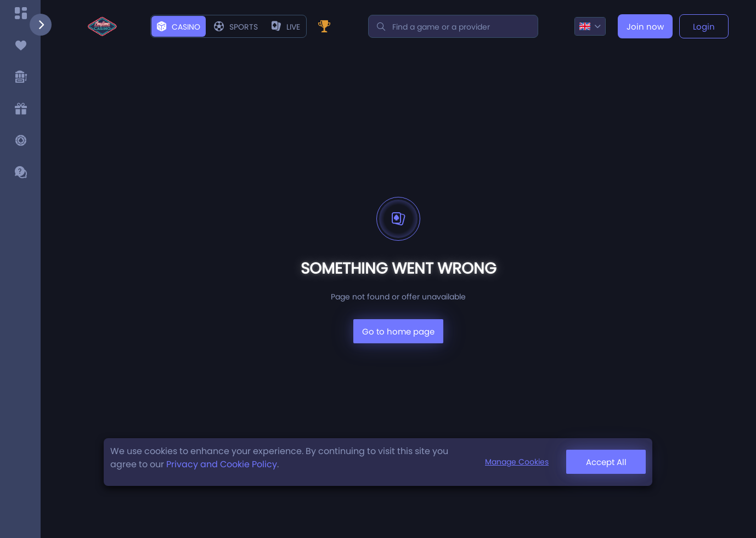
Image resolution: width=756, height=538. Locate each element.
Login (704, 27)
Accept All (606, 462)
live (286, 27)
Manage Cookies (517, 462)
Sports (236, 27)
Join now (645, 27)
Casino (179, 27)
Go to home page (398, 332)
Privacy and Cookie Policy (222, 464)
